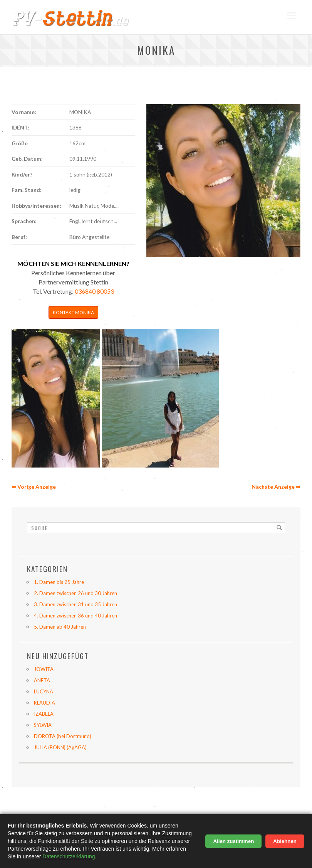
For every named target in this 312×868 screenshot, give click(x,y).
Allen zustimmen (233, 841)
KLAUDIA (44, 703)
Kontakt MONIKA (73, 312)
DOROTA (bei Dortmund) (63, 736)
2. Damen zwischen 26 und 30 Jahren (75, 593)
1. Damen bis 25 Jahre (59, 582)
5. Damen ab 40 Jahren (60, 627)
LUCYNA (44, 691)
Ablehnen (285, 841)
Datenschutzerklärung (69, 856)
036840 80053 (94, 291)
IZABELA (44, 714)
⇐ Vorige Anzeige (34, 487)
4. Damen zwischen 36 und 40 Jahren (75, 616)
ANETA (42, 680)
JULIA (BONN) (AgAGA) (60, 747)
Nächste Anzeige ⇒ (276, 487)
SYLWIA (43, 725)
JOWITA (44, 669)
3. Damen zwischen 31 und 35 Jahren (75, 604)
